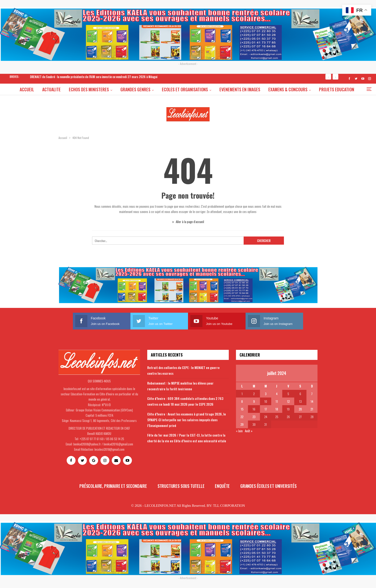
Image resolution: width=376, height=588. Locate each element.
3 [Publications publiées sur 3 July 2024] (266, 394)
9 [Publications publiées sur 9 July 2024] (254, 401)
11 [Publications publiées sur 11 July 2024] (277, 401)
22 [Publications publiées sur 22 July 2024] (242, 417)
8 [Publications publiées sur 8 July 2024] (242, 401)
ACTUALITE (61, 89)
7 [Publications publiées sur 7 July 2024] (312, 394)
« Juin (239, 431)
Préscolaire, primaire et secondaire (113, 486)
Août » (249, 431)
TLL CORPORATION (229, 506)
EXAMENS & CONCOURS (301, 89)
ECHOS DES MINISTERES (99, 89)
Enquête (222, 486)
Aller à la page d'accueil (188, 222)
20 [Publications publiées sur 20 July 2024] (300, 409)
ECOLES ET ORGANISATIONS (197, 89)
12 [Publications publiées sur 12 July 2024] (288, 401)
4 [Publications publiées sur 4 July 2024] (277, 394)
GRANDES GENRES (146, 89)
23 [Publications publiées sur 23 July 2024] (254, 417)
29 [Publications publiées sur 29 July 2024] (242, 424)
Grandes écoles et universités (268, 486)
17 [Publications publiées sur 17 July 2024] (266, 409)
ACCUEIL (36, 89)
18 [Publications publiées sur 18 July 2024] (277, 409)
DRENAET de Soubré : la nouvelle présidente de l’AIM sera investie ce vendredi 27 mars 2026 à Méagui (94, 77)
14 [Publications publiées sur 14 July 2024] (312, 401)
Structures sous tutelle (181, 486)
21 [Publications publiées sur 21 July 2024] (312, 409)
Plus (337, 89)
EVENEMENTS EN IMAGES (252, 89)
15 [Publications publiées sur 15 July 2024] (242, 409)
